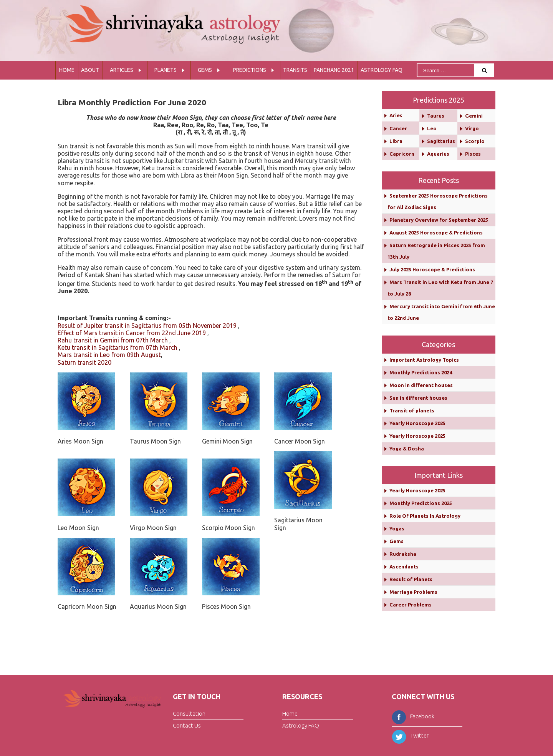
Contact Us (187, 725)
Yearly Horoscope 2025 (417, 423)
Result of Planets (411, 579)
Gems (205, 70)
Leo (432, 128)
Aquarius (438, 154)
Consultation (189, 714)
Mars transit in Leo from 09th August (109, 355)
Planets (166, 70)
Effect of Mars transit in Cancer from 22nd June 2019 (132, 333)
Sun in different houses (418, 398)
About (90, 70)
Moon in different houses (421, 385)
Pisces (473, 154)
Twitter (410, 735)
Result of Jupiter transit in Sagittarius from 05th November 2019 (147, 326)
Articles (122, 70)
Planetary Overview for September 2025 (439, 220)
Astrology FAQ (382, 70)
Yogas (397, 528)
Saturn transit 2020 (84, 362)
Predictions (250, 70)
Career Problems (411, 605)
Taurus (436, 116)
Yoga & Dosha (407, 449)
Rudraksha (403, 554)
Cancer (398, 128)
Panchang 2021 (334, 70)
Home (67, 70)
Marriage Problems (413, 592)
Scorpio (475, 141)
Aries (396, 115)
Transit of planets (412, 410)
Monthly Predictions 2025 (421, 503)
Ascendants (404, 567)
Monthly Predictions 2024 (421, 372)
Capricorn (402, 154)
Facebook (413, 716)
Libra (396, 141)
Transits (295, 70)
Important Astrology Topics (424, 360)
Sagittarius (441, 141)
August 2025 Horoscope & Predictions (436, 233)
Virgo (472, 128)
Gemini (474, 116)
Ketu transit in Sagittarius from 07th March (118, 347)
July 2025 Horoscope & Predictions (432, 269)
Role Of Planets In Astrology (425, 516)
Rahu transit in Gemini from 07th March (113, 340)
